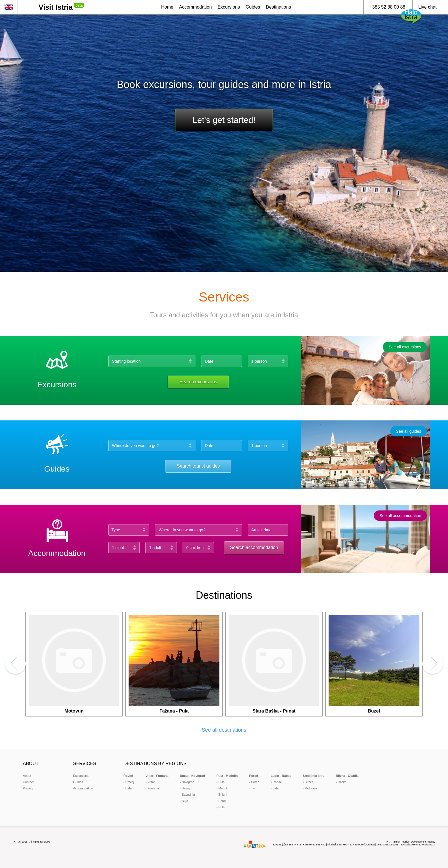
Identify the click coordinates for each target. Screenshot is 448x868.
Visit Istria (56, 7)
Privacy (28, 788)
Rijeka (342, 782)
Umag (186, 788)
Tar (253, 788)
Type (116, 530)
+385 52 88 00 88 (387, 7)
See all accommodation (400, 516)
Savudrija (188, 795)
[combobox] (200, 530)
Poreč (255, 782)
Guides (78, 782)
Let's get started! (224, 120)
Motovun (311, 788)
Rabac (277, 782)
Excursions (81, 776)
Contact (28, 782)
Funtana (153, 788)
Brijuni (223, 795)
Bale (129, 788)
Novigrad (188, 782)
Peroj (222, 801)
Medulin (224, 788)
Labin (276, 788)
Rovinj (130, 782)
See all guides (409, 431)
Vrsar (151, 782)
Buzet (309, 782)
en (9, 7)
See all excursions (405, 347)
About (27, 776)
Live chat (427, 7)
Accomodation (83, 788)
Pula (221, 782)
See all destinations (224, 730)
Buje (185, 801)
